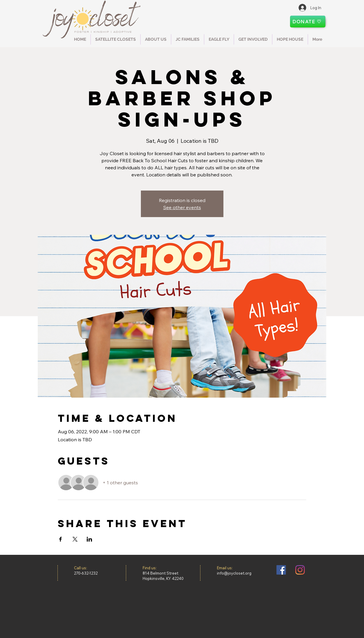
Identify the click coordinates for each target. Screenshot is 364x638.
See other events (182, 207)
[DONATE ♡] (308, 22)
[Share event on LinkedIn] (89, 539)
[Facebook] (281, 570)
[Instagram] (300, 570)
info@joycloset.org (234, 573)
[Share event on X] (75, 539)
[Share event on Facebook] (61, 539)
